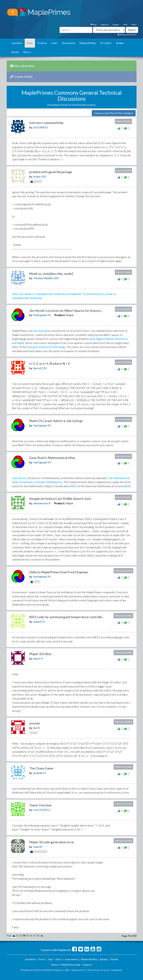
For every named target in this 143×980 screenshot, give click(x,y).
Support (116, 24)
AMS (127, 486)
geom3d (36, 182)
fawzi (37, 847)
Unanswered (68, 43)
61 (47, 127)
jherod (37, 368)
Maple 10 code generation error (52, 842)
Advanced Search (127, 34)
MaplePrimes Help (71, 965)
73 (21, 936)
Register (105, 24)
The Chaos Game (41, 768)
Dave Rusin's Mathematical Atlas (52, 458)
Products (42, 43)
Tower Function (40, 805)
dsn (35, 728)
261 (44, 177)
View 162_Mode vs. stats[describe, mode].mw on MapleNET (48, 294)
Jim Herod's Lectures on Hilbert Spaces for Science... (66, 311)
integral (34, 733)
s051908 (39, 127)
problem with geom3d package (51, 172)
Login (94, 24)
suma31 (38, 622)
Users (54, 43)
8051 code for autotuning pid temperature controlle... (67, 617)
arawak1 (38, 773)
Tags (50, 959)
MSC (74, 486)
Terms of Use (94, 970)
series (35, 582)
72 (17, 936)
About (134, 24)
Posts (30, 43)
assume (35, 723)
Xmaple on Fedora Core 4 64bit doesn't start (60, 499)
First (9, 936)
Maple (70, 315)
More (27, 52)
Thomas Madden (43, 278)
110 (44, 368)
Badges (120, 43)
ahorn (37, 658)
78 (38, 936)
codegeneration (38, 852)
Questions (17, 43)
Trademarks (117, 970)
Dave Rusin (19, 478)
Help (125, 24)
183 (56, 278)
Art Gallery (106, 43)
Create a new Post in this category (114, 113)
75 (27, 936)
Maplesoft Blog (88, 43)
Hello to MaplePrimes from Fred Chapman (59, 572)
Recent (15, 52)
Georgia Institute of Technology (46, 347)
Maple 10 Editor (40, 654)
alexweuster (41, 503)
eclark (37, 177)
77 (34, 936)
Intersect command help (46, 123)
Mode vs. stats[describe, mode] (51, 274)
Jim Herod (39, 331)
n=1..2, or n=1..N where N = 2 (49, 363)
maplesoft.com (79, 970)
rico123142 (41, 810)
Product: (60, 315)
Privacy (105, 970)
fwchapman (40, 315)
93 (49, 315)
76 (31, 936)
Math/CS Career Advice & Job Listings (56, 421)
